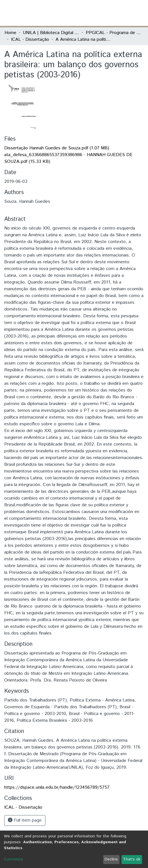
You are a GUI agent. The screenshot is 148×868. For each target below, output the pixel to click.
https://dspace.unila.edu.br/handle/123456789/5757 (57, 787)
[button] (111, 13)
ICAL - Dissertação (30, 40)
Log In (122, 13)
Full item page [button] (25, 820)
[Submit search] (102, 13)
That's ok (132, 859)
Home (10, 33)
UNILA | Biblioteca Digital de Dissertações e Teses (51, 33)
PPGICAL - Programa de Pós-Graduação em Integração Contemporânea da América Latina (114, 33)
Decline (111, 859)
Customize (14, 859)
